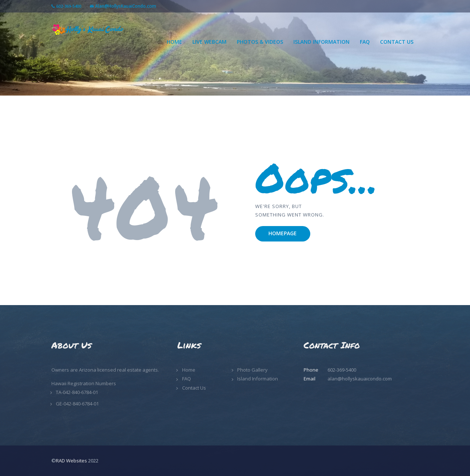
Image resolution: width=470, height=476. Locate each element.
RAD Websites (71, 461)
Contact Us (194, 388)
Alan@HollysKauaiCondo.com (126, 6)
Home (189, 370)
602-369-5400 (69, 6)
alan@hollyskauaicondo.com (360, 379)
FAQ (187, 379)
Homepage (283, 233)
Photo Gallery (252, 370)
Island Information (258, 379)
